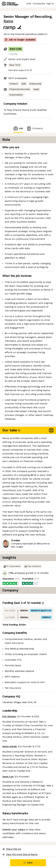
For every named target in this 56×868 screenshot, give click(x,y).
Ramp (8, 21)
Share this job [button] (12, 849)
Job (18, 128)
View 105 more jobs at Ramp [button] (20, 854)
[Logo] (10, 4)
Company (35, 128)
